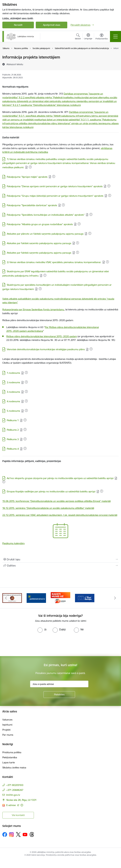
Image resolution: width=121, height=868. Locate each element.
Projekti (6, 730)
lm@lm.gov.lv (13, 795)
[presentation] (26, 644)
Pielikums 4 (13, 449)
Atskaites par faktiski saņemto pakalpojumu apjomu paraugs (39, 243)
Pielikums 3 (13, 439)
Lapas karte (9, 762)
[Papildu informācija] (22, 805)
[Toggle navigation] (115, 37)
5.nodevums (13, 411)
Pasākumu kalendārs (13, 543)
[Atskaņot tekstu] (15, 64)
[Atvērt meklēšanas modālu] (78, 37)
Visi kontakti (18, 815)
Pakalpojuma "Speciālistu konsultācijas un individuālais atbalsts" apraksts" (46, 215)
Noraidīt (18, 25)
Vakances (7, 720)
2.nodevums (13, 382)
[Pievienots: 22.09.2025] (63, 205)
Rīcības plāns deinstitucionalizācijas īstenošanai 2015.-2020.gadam (42, 336)
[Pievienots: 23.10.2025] (26, 401)
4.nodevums (13, 401)
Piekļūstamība (10, 757)
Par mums (8, 735)
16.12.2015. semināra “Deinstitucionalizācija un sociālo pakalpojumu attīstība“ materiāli (48, 508)
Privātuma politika (12, 752)
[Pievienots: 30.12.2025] (110, 195)
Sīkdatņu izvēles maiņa (14, 768)
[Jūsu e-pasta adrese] (59, 684)
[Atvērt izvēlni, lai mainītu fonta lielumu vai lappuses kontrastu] (102, 37)
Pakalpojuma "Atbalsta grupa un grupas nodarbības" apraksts (40, 224)
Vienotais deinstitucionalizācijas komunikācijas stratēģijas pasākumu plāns (46, 349)
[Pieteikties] (59, 695)
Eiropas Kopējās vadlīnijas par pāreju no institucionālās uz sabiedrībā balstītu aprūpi (51, 491)
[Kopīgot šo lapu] (60, 566)
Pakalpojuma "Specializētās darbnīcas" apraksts (32, 205)
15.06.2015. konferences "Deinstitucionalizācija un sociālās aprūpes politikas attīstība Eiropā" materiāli (56, 501)
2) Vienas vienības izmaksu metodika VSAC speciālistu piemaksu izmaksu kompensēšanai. (54, 262)
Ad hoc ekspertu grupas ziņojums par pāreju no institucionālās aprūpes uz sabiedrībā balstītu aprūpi (60, 478)
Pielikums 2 (13, 430)
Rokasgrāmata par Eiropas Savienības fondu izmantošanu (33, 309)
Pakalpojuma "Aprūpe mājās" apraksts (27, 177)
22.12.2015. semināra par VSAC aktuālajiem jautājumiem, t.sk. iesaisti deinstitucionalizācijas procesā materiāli (60, 515)
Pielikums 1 (13, 420)
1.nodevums (13, 373)
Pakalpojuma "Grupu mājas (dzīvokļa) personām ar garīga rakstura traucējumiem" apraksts (55, 196)
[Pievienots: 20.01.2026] (26, 372)
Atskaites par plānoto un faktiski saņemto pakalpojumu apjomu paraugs (45, 234)
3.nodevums (13, 392)
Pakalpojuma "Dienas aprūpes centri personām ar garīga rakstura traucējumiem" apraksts (55, 186)
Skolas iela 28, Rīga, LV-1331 (21, 800)
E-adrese (11, 805)
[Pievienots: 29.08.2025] (30, 167)
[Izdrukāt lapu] (60, 559)
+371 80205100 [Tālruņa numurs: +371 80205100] (15, 785)
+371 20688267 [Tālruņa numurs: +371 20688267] (15, 790)
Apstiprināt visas (52, 25)
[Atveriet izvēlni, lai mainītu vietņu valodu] (88, 37)
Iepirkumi (7, 725)
